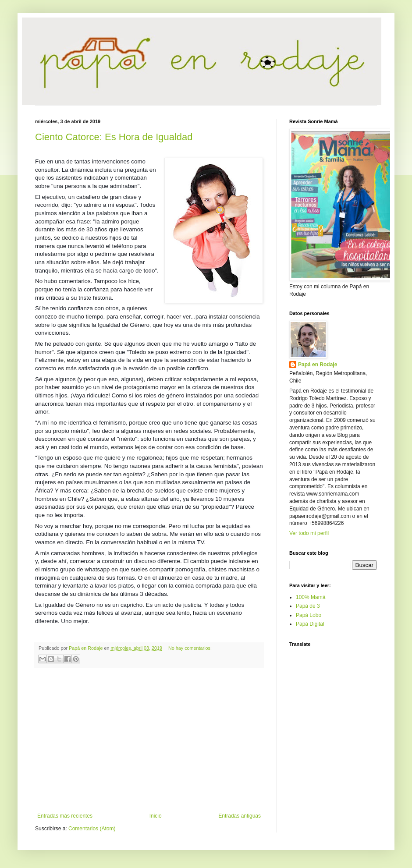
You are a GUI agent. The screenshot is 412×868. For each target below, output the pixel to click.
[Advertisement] (149, 740)
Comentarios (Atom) (92, 829)
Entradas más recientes (65, 816)
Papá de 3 (308, 606)
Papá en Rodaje (318, 365)
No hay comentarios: (190, 648)
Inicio (156, 816)
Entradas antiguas (240, 816)
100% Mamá (311, 597)
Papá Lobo (309, 615)
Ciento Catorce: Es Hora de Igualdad (114, 137)
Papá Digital (310, 624)
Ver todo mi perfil (309, 533)
